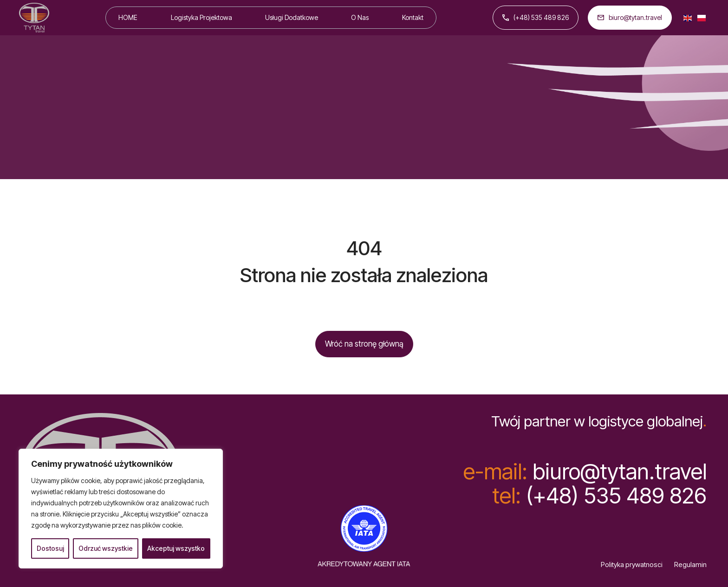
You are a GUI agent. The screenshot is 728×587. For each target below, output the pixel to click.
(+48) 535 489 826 (536, 17)
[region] (121, 509)
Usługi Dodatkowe (292, 17)
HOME (128, 17)
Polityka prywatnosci (632, 565)
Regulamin (690, 565)
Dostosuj (50, 548)
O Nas (360, 17)
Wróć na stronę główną (364, 344)
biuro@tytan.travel (630, 17)
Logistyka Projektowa (201, 17)
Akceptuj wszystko (176, 548)
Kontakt (413, 17)
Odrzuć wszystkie (106, 548)
